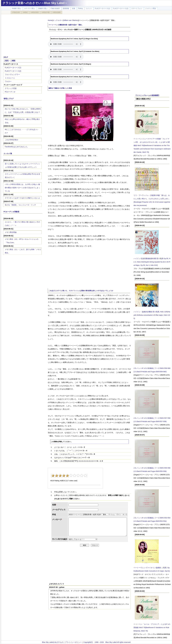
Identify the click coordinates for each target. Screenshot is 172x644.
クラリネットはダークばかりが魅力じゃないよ (22, 198)
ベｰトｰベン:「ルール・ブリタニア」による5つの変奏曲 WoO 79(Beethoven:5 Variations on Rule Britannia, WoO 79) (152, 628)
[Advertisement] (23, 34)
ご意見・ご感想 (9, 61)
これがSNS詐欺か (12, 140)
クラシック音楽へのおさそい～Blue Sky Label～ (35, 3)
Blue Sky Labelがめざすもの (53, 642)
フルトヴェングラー (12, 74)
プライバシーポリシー (73, 642)
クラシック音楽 (11, 88)
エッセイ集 (8, 153)
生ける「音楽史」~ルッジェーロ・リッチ (20, 205)
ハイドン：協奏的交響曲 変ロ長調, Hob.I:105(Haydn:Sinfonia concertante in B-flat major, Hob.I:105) (152, 315)
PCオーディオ (10, 92)
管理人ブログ (9, 99)
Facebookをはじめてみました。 (17, 147)
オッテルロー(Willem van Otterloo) (66, 20)
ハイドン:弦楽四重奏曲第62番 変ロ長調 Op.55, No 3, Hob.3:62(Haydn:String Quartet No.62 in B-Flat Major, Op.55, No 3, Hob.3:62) (152, 262)
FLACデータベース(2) (13, 71)
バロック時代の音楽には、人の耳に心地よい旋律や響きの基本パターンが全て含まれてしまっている (22, 188)
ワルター (8, 81)
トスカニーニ (10, 78)
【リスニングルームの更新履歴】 (147, 95)
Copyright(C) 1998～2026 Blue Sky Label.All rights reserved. (107, 642)
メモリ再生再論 (11, 232)
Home (50, 20)
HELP (6, 57)
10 (85, 475)
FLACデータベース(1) (13, 68)
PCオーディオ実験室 (11, 212)
